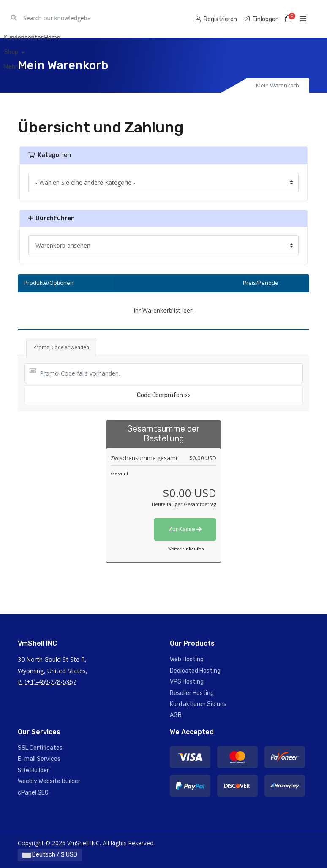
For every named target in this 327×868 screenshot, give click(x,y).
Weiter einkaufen (186, 549)
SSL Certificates (40, 748)
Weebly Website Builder (49, 781)
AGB (176, 715)
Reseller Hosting (192, 693)
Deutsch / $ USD (50, 855)
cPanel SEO (33, 793)
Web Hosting (187, 659)
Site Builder (33, 770)
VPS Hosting (187, 682)
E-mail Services (39, 759)
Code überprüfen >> (163, 395)
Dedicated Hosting (195, 671)
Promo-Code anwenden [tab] (61, 347)
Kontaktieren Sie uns (198, 704)
